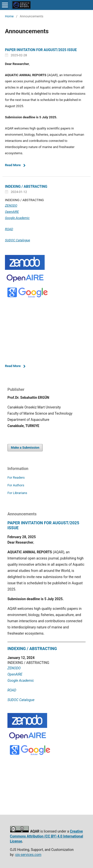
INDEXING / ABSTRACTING (26, 186)
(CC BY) (50, 836)
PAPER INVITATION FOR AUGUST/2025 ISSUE (41, 50)
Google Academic (17, 218)
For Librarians (17, 493)
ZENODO (11, 205)
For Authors (16, 485)
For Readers (16, 478)
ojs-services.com (28, 855)
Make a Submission (25, 448)
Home (9, 16)
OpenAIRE (12, 212)
